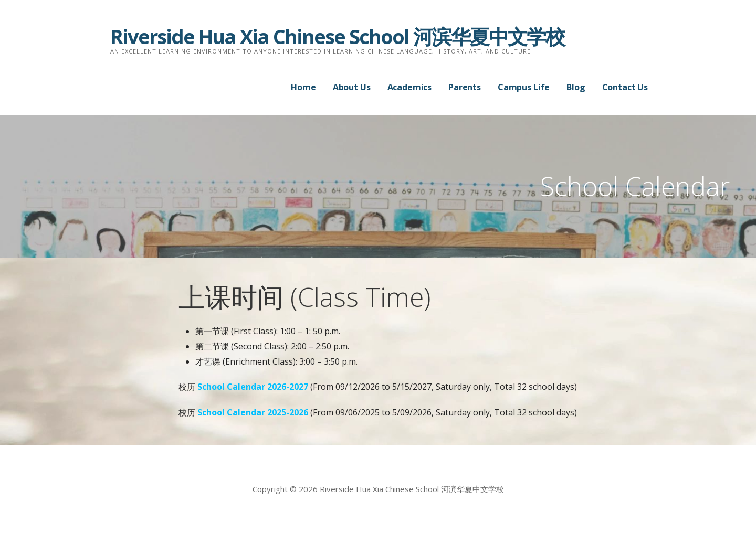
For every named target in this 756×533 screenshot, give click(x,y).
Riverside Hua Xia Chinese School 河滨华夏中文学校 (337, 36)
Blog (576, 87)
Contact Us (625, 87)
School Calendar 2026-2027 (253, 387)
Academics (410, 87)
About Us (352, 87)
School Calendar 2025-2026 (254, 412)
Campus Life (524, 87)
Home (303, 87)
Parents (465, 87)
